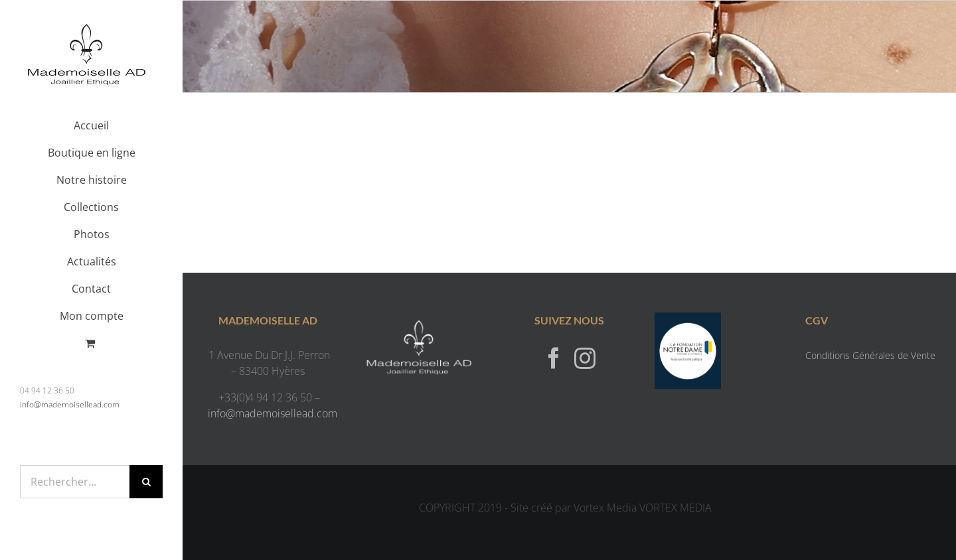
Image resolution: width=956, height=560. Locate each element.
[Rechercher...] (75, 482)
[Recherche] (146, 482)
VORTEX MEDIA (676, 508)
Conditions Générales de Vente (870, 355)
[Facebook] (554, 358)
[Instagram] (585, 358)
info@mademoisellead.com (70, 404)
